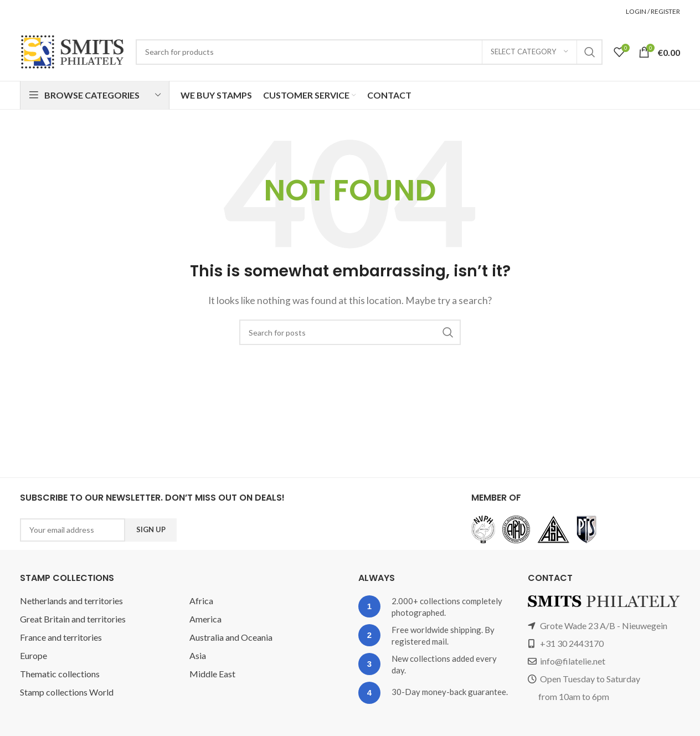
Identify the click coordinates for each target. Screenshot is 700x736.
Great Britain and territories (73, 619)
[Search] (369, 52)
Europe (34, 655)
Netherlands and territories (72, 601)
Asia (198, 655)
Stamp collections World (67, 692)
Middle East (213, 674)
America (206, 619)
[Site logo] (72, 51)
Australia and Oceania (233, 637)
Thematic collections (60, 674)
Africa (201, 601)
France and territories (62, 637)
